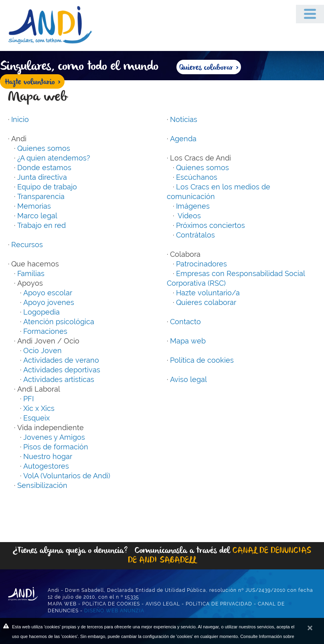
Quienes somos (44, 148)
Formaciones (45, 331)
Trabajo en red (42, 225)
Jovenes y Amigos (54, 437)
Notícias (184, 119)
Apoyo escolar (48, 293)
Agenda (183, 139)
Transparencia (41, 196)
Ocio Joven (43, 350)
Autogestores (46, 466)
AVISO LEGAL (163, 604)
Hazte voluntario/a (208, 293)
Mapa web (188, 341)
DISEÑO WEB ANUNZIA (114, 611)
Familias (31, 273)
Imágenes (193, 206)
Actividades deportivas (62, 370)
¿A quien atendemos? (54, 158)
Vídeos (188, 216)
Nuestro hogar (48, 456)
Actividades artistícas (59, 379)
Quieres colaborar (206, 302)
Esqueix (36, 418)
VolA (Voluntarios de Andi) (67, 476)
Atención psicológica (59, 322)
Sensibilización (42, 485)
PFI (28, 399)
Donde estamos (44, 168)
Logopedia (42, 312)
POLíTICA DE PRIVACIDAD (219, 604)
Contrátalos (195, 235)
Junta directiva (42, 177)
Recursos (27, 245)
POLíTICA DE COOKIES (111, 604)
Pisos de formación (56, 447)
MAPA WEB (62, 604)
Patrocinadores (201, 264)
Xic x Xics (39, 408)
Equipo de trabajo (47, 187)
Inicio (20, 119)
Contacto (185, 322)
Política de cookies (202, 360)
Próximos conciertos (211, 225)
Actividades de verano (61, 360)
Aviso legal (188, 379)
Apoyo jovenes (49, 302)
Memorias (34, 206)
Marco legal (37, 216)
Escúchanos (197, 177)
